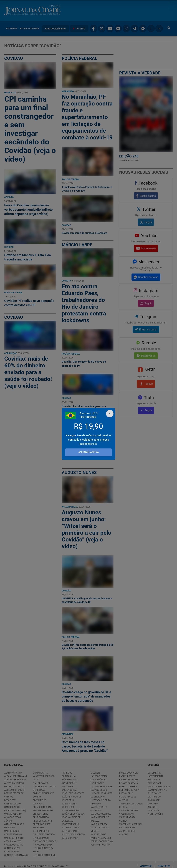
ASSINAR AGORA (89, 452)
